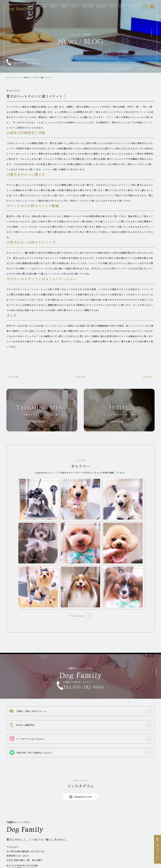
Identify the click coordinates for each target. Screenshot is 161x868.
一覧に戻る (81, 377)
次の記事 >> (149, 377)
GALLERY (102, 11)
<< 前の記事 (12, 377)
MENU (65, 11)
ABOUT (54, 11)
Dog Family (20, 11)
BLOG (122, 11)
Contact (134, 11)
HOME (43, 11)
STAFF (113, 11)
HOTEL (75, 11)
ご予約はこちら (158, 851)
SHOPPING (88, 11)
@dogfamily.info (81, 781)
